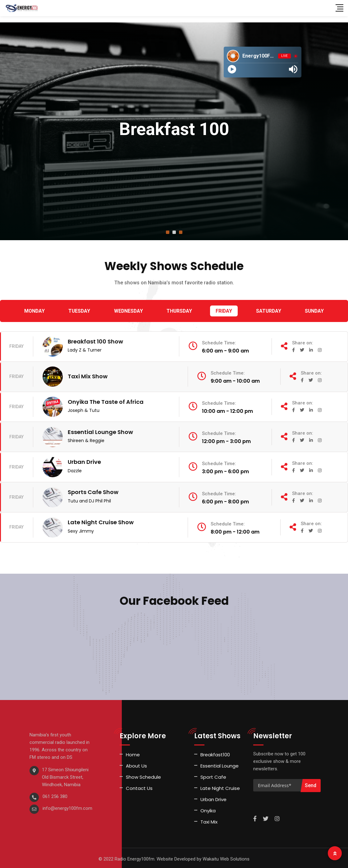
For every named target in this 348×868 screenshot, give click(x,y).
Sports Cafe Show (93, 490)
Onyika (208, 809)
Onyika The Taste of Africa (106, 401)
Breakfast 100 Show (95, 341)
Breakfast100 (215, 753)
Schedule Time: (226, 343)
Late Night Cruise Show (101, 520)
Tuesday (80, 311)
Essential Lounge (220, 764)
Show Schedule (143, 775)
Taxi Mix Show (88, 376)
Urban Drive (84, 461)
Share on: (302, 343)
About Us (136, 764)
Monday (35, 311)
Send (311, 784)
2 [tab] (174, 232)
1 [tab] (168, 232)
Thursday (179, 311)
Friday (224, 311)
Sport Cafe (213, 775)
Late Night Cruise (220, 786)
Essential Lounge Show (100, 431)
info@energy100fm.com (67, 806)
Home (133, 753)
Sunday (314, 311)
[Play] (232, 69)
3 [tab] (181, 232)
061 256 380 (55, 795)
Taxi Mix (209, 820)
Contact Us (139, 786)
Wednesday (128, 311)
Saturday (268, 311)
